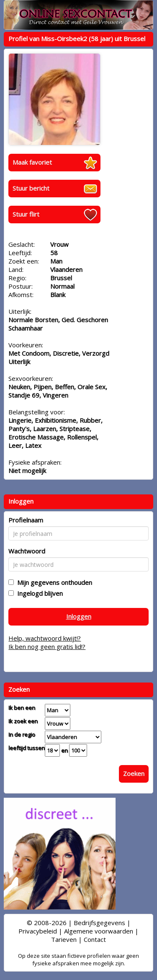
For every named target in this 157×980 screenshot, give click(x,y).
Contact (95, 939)
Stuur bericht (31, 188)
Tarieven (64, 939)
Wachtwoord (27, 551)
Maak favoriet (32, 162)
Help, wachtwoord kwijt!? (45, 638)
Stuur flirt (26, 214)
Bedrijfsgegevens (99, 923)
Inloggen (79, 616)
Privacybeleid (38, 931)
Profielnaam (26, 520)
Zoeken (134, 773)
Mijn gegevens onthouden (53, 582)
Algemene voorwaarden (99, 931)
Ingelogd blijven (38, 593)
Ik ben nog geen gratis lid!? (47, 646)
